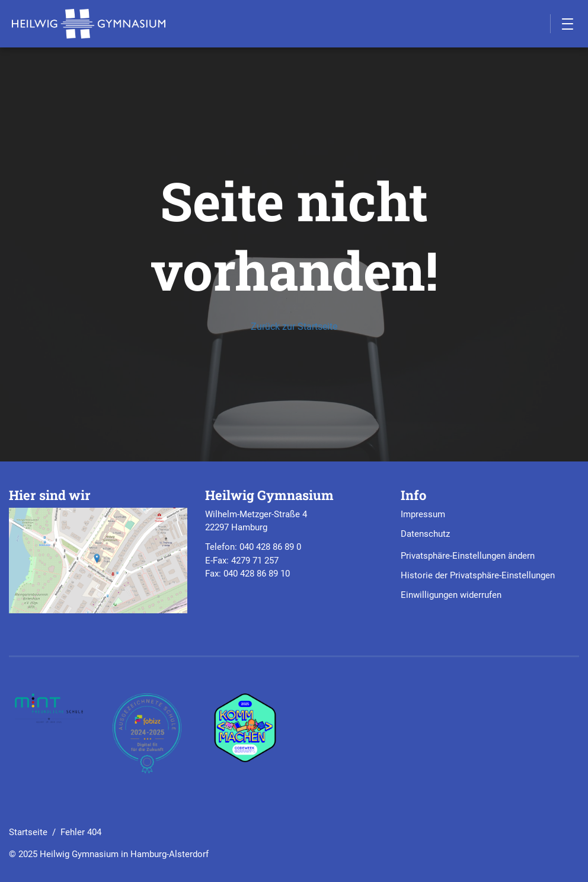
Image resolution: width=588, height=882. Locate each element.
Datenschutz (425, 534)
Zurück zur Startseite (294, 327)
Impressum (423, 514)
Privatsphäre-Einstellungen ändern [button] (468, 556)
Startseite (28, 832)
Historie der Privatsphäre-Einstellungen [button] (478, 575)
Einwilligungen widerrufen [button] (451, 595)
